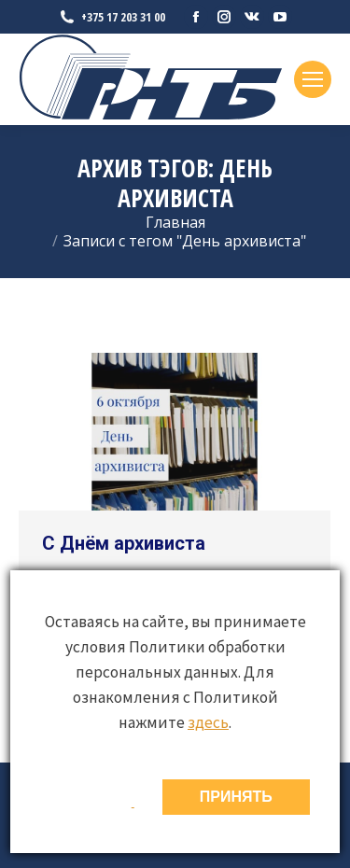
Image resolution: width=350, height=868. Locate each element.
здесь (208, 722)
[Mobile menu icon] (313, 79)
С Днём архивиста (124, 543)
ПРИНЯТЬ (236, 797)
